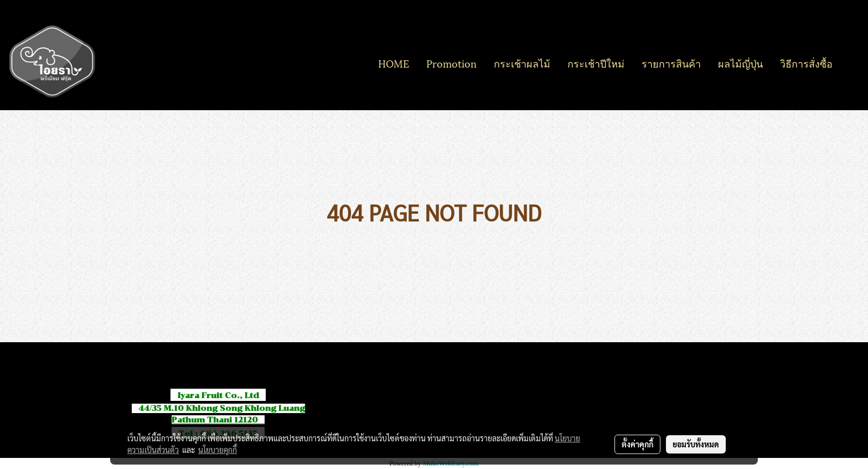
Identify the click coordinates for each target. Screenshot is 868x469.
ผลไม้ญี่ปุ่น (740, 63)
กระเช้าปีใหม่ (596, 63)
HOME (394, 63)
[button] (851, 63)
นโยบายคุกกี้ (218, 450)
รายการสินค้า (671, 63)
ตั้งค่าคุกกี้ (637, 444)
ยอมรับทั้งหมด (696, 444)
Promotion (451, 63)
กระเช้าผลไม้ (522, 63)
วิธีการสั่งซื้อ (806, 63)
